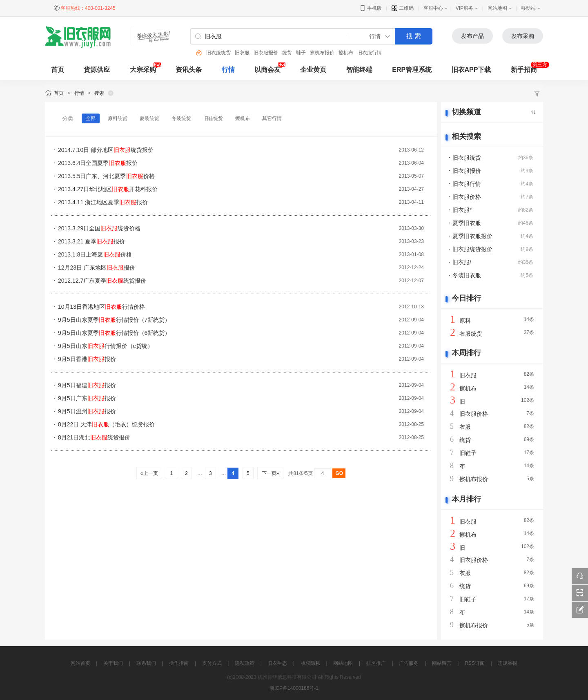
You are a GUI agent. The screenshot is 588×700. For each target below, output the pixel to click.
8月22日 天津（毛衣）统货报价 (106, 424)
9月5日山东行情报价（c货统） (106, 346)
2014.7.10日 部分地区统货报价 (106, 150)
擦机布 (346, 53)
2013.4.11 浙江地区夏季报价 (103, 202)
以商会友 (267, 70)
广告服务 (409, 663)
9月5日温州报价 (87, 411)
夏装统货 (149, 118)
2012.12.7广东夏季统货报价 (102, 281)
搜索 (99, 93)
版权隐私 (310, 663)
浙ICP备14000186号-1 (294, 688)
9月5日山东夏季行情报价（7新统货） (114, 320)
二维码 (402, 8)
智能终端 (359, 70)
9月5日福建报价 (87, 385)
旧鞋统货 (213, 118)
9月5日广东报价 (87, 398)
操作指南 (179, 663)
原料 (465, 321)
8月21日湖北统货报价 (94, 437)
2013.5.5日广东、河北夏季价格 (106, 176)
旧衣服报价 (266, 53)
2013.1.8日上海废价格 (95, 254)
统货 (287, 53)
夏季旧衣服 (467, 223)
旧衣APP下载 (471, 70)
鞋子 (301, 53)
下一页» (270, 473)
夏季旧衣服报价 (472, 236)
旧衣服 (242, 53)
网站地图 (497, 8)
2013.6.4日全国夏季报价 (98, 163)
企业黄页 (313, 70)
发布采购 (523, 36)
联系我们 (146, 663)
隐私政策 (245, 663)
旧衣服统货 (218, 53)
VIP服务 (464, 8)
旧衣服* (462, 210)
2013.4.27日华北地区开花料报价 (108, 189)
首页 (59, 93)
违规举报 (508, 663)
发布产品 (472, 36)
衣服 (465, 427)
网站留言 (442, 663)
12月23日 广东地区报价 (97, 268)
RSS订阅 (475, 663)
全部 (91, 118)
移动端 (528, 8)
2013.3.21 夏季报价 (91, 241)
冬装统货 (181, 118)
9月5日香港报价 (87, 359)
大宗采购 (143, 70)
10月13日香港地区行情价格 (101, 307)
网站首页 (80, 663)
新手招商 (524, 70)
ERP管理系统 (412, 70)
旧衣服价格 (467, 197)
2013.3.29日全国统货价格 (99, 228)
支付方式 (212, 663)
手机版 (371, 8)
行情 (228, 70)
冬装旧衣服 (467, 275)
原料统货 (118, 118)
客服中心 (433, 8)
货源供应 (97, 70)
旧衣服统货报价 (472, 249)
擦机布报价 (322, 53)
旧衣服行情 (370, 53)
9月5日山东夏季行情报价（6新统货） (114, 333)
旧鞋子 (468, 453)
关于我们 (113, 663)
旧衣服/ (462, 262)
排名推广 (376, 663)
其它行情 (272, 118)
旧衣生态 (277, 663)
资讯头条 (189, 70)
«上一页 (149, 473)
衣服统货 (471, 334)
